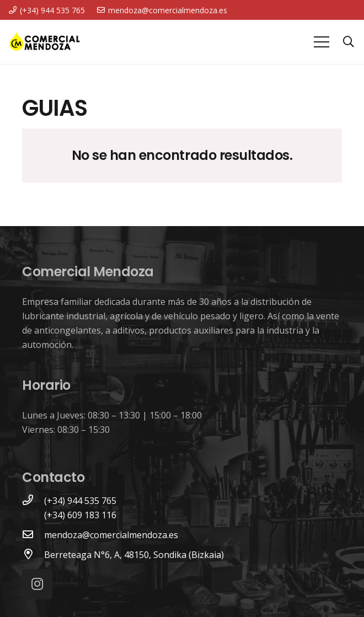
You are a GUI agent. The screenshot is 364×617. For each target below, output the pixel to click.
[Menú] (322, 42)
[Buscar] (349, 42)
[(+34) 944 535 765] (33, 501)
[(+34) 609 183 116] (33, 515)
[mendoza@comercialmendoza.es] (33, 535)
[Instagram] (37, 584)
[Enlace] (45, 42)
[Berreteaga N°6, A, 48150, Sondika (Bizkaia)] (33, 555)
